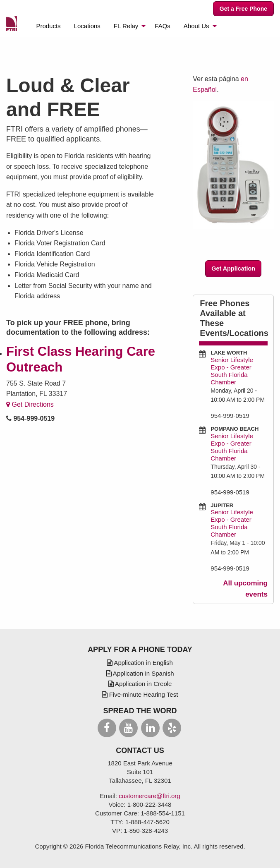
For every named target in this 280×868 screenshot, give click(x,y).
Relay (126, 26)
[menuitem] (48, 26)
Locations (87, 26)
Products (48, 26)
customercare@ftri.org (150, 796)
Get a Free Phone (243, 9)
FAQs (163, 26)
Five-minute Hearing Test (140, 694)
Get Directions (30, 404)
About (196, 26)
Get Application (233, 269)
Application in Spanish (140, 673)
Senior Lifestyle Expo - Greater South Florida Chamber (232, 371)
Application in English (140, 663)
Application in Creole (140, 684)
